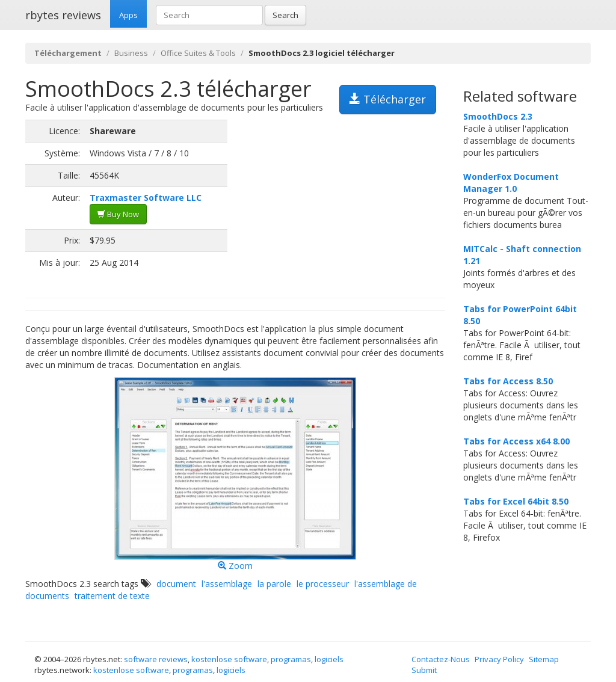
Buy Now (118, 214)
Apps (128, 15)
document (176, 584)
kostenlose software (229, 659)
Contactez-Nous (441, 659)
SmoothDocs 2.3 (498, 116)
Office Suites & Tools (198, 53)
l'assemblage (227, 584)
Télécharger (388, 99)
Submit (424, 670)
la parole (274, 584)
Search (285, 15)
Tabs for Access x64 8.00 (516, 441)
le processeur (323, 584)
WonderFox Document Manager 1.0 (511, 183)
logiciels (329, 659)
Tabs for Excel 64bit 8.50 (516, 501)
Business (131, 53)
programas (291, 659)
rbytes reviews (63, 15)
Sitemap (544, 659)
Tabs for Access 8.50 (508, 381)
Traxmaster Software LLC (146, 198)
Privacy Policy (499, 659)
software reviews (156, 659)
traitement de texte (112, 596)
